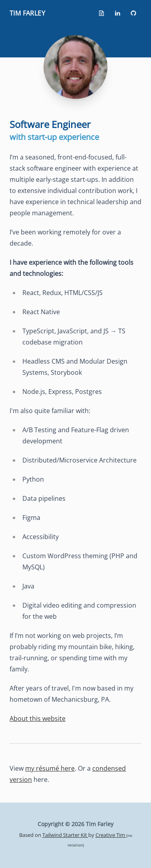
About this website (38, 718)
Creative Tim (111, 835)
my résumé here (50, 768)
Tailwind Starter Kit (65, 835)
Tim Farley (27, 13)
